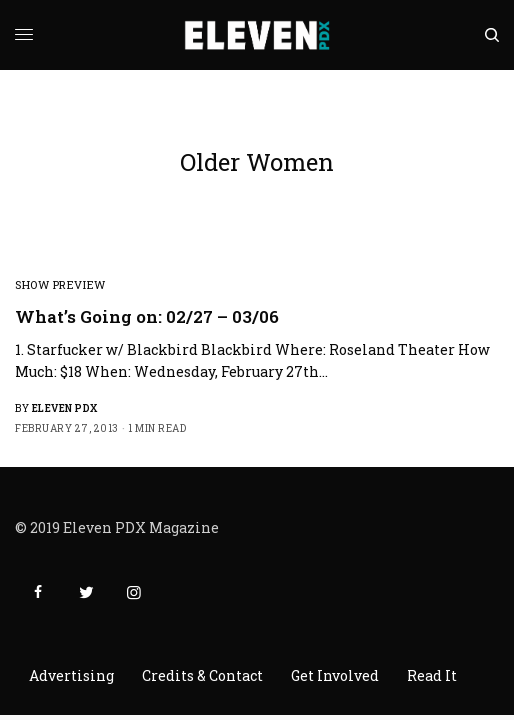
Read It (432, 675)
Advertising (71, 675)
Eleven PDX (65, 408)
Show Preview (60, 284)
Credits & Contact (202, 675)
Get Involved (335, 675)
